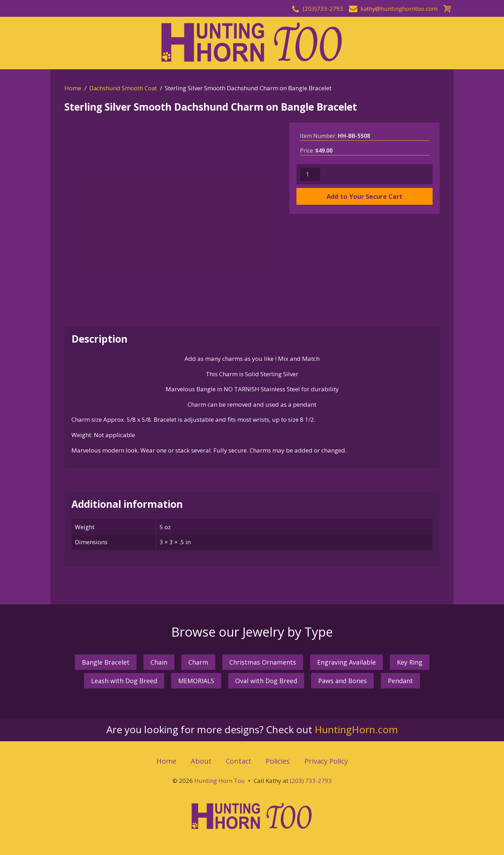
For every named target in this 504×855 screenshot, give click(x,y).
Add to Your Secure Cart (365, 196)
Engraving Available (346, 662)
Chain (159, 662)
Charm (198, 662)
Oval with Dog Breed (266, 681)
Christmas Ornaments (263, 662)
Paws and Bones (342, 681)
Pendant (400, 681)
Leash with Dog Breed (124, 681)
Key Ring (410, 662)
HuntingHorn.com (356, 729)
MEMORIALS (196, 681)
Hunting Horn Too (219, 781)
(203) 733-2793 (311, 781)
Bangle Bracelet (106, 662)
